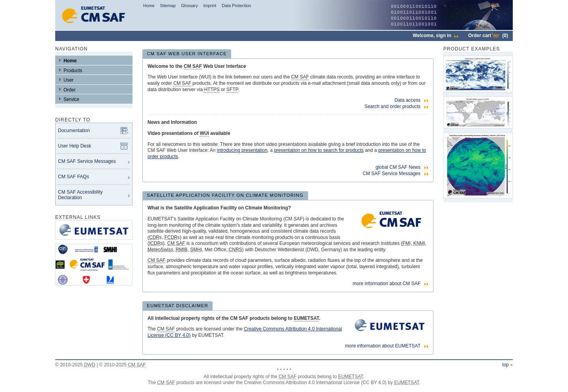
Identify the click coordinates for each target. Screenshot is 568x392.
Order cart (488, 35)
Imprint (210, 6)
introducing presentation (242, 150)
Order (70, 90)
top (505, 365)
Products (73, 71)
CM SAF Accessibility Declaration (80, 195)
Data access (407, 100)
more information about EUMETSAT (383, 346)
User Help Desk (75, 146)
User (68, 80)
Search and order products (392, 106)
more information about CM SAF (387, 284)
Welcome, (435, 35)
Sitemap (168, 6)
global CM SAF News (398, 167)
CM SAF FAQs (74, 177)
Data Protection (236, 6)
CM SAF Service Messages (87, 161)
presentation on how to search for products (319, 150)
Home (149, 6)
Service (71, 99)
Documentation (74, 131)
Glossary (190, 6)
